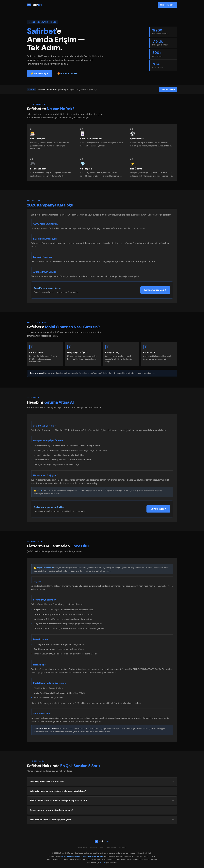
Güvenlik (94, 848)
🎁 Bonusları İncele (67, 73)
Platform (123, 848)
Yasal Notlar (83, 848)
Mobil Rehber (111, 848)
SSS (101, 848)
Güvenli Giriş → (158, 509)
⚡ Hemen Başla (39, 73)
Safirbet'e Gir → (168, 89)
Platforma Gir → (167, 5)
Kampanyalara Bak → (155, 290)
